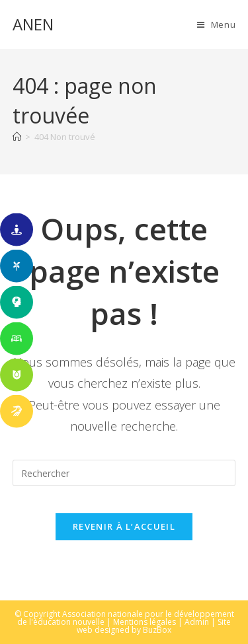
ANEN (33, 24)
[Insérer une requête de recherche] (124, 473)
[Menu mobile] (217, 24)
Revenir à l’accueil (124, 526)
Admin (197, 622)
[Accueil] (17, 137)
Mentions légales (145, 622)
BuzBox (157, 630)
